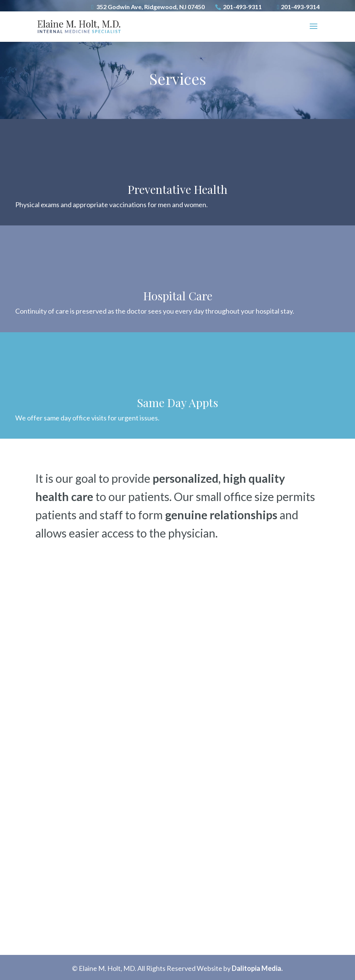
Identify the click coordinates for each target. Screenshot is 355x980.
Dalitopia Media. (257, 968)
